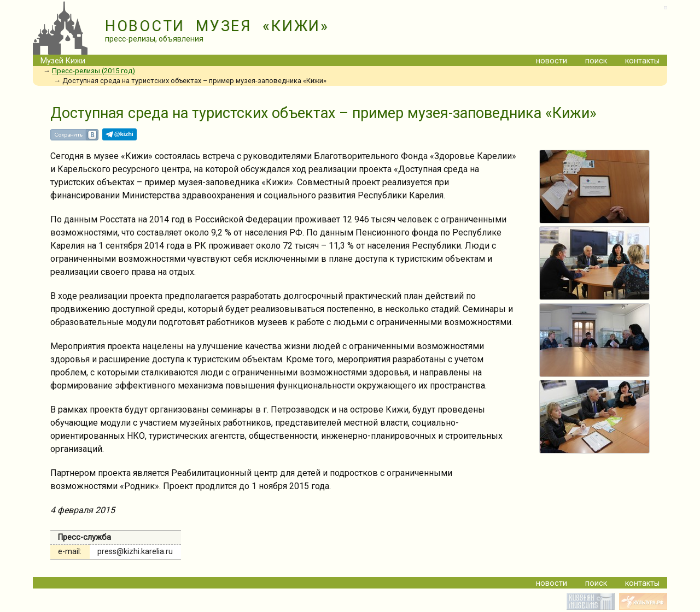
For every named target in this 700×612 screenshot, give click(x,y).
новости (552, 61)
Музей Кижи (63, 61)
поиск (596, 61)
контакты (642, 61)
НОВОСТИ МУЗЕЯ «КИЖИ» (217, 26)
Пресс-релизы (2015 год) (94, 71)
